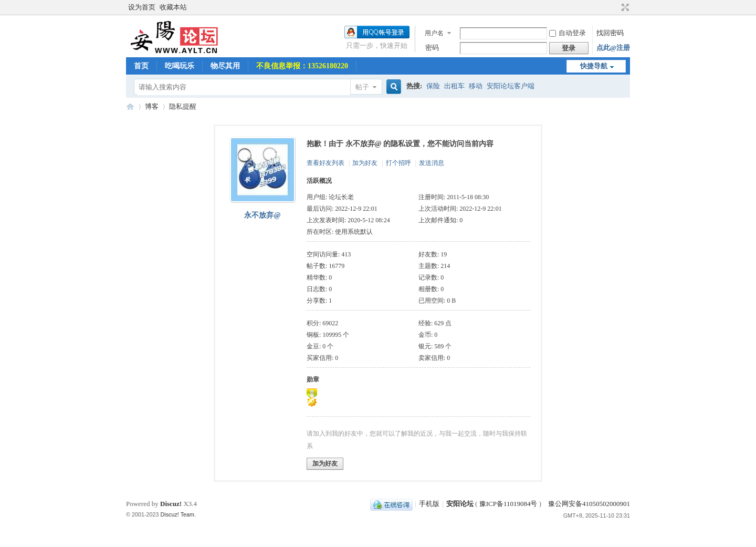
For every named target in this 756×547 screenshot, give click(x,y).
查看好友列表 (325, 163)
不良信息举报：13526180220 (302, 66)
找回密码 (610, 33)
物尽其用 (225, 66)
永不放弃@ (262, 215)
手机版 (429, 504)
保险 (433, 86)
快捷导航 (594, 66)
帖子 (362, 87)
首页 (141, 66)
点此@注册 (613, 48)
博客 (152, 106)
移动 (476, 86)
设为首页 (142, 7)
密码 (432, 48)
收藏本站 (173, 7)
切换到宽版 (624, 7)
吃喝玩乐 (180, 66)
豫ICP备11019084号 (508, 504)
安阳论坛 (130, 106)
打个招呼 (398, 163)
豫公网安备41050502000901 (588, 504)
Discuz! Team (178, 514)
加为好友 (365, 163)
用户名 (434, 33)
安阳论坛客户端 (511, 86)
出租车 (454, 86)
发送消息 (432, 163)
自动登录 (568, 33)
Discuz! (171, 504)
